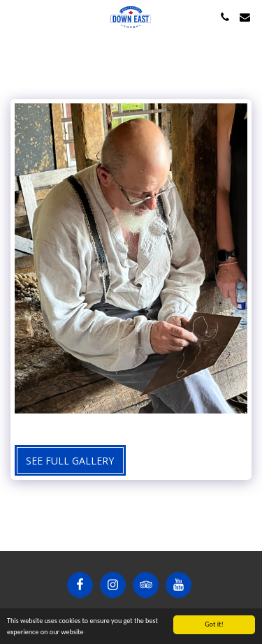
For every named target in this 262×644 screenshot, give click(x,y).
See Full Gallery (70, 461)
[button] (15, 16)
